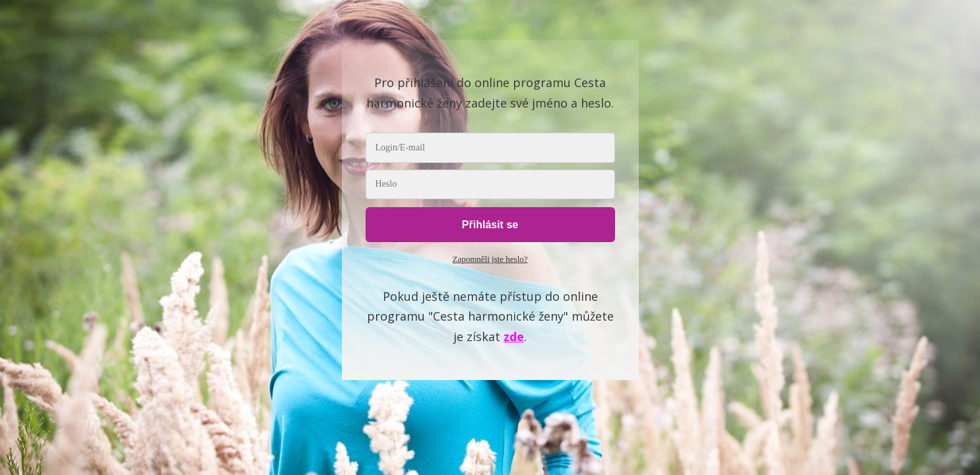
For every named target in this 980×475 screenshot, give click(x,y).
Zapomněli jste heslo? (490, 259)
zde (514, 336)
